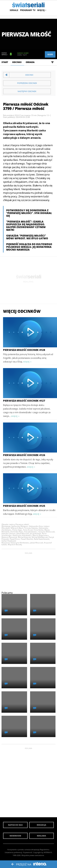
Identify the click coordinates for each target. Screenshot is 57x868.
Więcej (41, 10)
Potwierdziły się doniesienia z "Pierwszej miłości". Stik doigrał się (29, 213)
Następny (27, 91)
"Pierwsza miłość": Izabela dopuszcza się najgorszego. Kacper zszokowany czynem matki (26, 226)
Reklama (41, 836)
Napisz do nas (15, 825)
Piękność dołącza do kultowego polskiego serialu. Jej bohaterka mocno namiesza (29, 247)
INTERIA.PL (48, 852)
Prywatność (28, 852)
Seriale (14, 10)
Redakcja (41, 825)
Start (5, 62)
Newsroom (15, 836)
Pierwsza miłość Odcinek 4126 (24, 455)
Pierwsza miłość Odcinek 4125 (24, 506)
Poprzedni (27, 83)
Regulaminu (45, 849)
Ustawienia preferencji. (14, 852)
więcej (26, 362)
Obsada (30, 62)
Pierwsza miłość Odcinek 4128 (24, 350)
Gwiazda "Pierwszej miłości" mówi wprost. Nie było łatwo (27, 237)
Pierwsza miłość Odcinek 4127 (24, 401)
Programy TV (28, 10)
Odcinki (17, 62)
